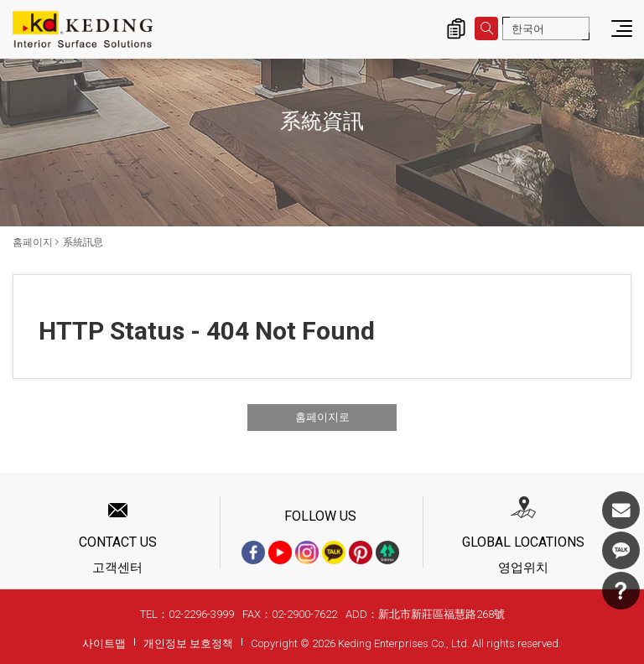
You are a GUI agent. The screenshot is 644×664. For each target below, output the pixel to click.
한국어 (528, 29)
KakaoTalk (621, 550)
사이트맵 (104, 643)
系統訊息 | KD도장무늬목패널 (83, 29)
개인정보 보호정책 (188, 643)
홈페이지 (33, 242)
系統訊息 (83, 242)
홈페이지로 (322, 417)
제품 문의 (456, 29)
